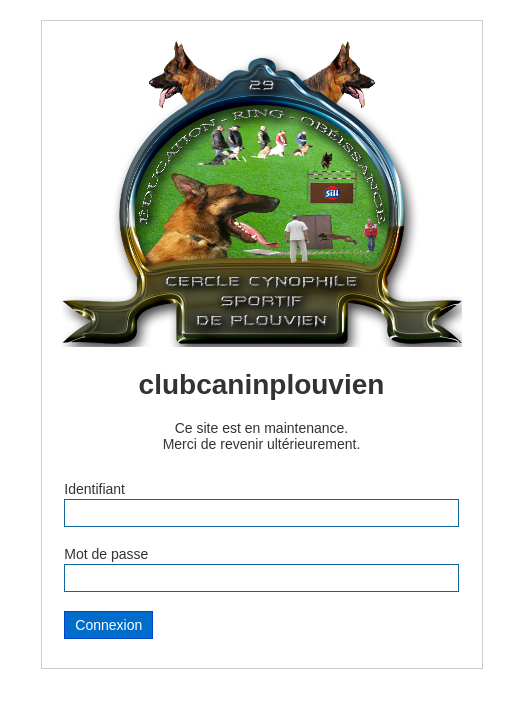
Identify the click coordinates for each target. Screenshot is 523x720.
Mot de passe (106, 554)
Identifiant (94, 489)
